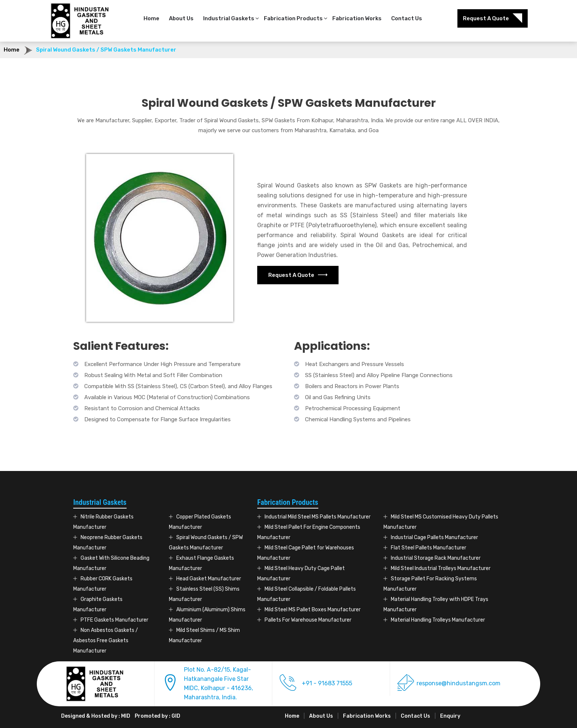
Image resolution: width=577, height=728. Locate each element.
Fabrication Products (293, 18)
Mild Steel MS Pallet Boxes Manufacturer (313, 610)
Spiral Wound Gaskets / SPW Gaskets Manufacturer (106, 50)
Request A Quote (493, 18)
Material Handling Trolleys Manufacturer (438, 620)
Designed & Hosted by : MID (96, 716)
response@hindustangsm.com (459, 683)
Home (151, 18)
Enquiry (450, 716)
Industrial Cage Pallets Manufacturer (434, 537)
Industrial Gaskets (229, 18)
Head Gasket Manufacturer (209, 579)
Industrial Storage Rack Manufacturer (436, 558)
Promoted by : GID (157, 716)
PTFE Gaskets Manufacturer (114, 620)
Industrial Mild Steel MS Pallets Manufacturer (318, 517)
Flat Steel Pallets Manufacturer (429, 548)
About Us (181, 18)
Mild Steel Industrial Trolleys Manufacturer (441, 568)
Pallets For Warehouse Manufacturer (308, 620)
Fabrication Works (357, 18)
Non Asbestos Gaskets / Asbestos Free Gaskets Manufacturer (106, 641)
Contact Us (407, 18)
